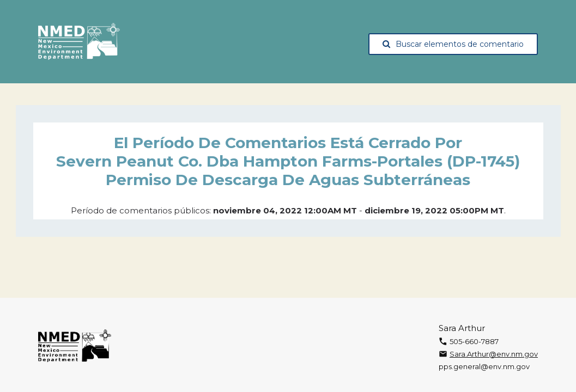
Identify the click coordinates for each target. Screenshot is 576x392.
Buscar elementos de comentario (453, 44)
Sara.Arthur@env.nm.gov (494, 354)
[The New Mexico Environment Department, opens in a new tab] (79, 42)
